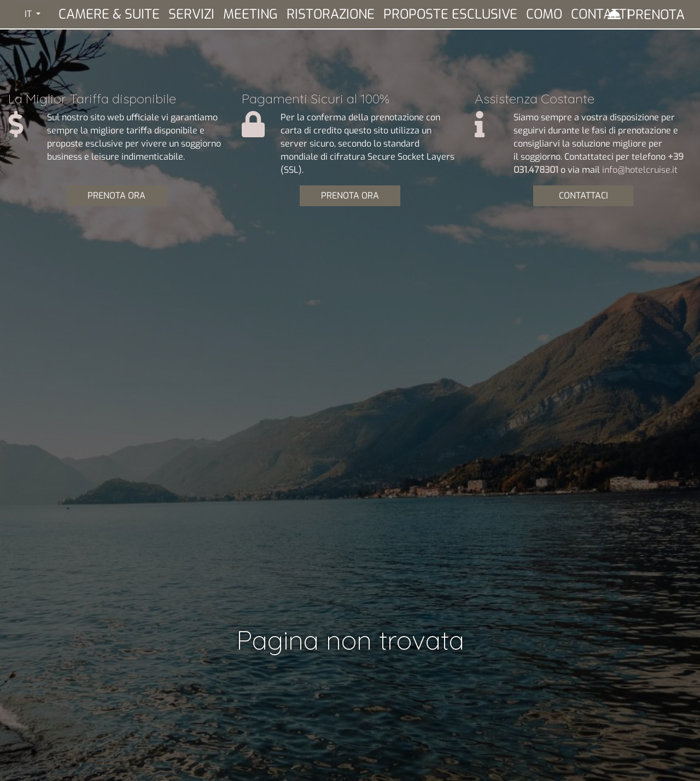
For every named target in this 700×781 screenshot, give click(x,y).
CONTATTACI (584, 196)
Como (544, 14)
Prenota (656, 15)
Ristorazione (331, 14)
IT (29, 14)
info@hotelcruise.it (640, 170)
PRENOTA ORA (116, 196)
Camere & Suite (109, 14)
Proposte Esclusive (450, 14)
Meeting (250, 14)
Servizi (191, 14)
